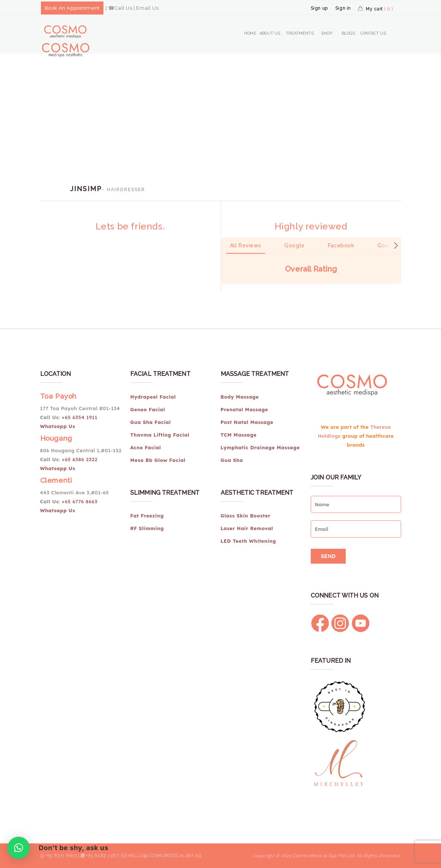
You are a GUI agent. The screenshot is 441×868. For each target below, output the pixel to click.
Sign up (319, 8)
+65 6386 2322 (80, 459)
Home (250, 33)
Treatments (300, 33)
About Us (270, 33)
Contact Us (373, 33)
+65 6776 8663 (80, 501)
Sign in (343, 8)
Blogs (349, 33)
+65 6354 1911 (80, 417)
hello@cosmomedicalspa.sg (165, 856)
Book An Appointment (72, 8)
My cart (379, 9)
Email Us (147, 8)
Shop (327, 33)
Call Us (123, 8)
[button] (221, 291)
